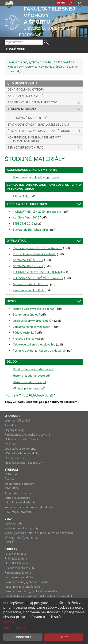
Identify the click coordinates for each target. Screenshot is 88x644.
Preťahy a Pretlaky (25, 339)
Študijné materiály (22, 109)
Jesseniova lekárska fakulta (22, 587)
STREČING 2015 (23, 224)
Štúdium (11, 470)
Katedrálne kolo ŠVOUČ (26, 96)
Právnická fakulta (16, 558)
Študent (10, 479)
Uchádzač (11, 474)
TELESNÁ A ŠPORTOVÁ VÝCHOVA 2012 (38, 278)
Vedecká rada (14, 523)
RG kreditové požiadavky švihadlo (35, 254)
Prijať (63, 637)
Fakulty (11, 549)
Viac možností (14, 628)
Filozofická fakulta (16, 563)
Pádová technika (24, 333)
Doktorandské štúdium (19, 484)
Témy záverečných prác (26, 147)
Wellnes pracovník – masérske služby (29, 507)
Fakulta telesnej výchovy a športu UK (31, 62)
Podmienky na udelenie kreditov (32, 102)
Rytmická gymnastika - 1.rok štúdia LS (38, 248)
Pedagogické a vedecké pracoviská (27, 435)
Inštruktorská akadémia (20, 502)
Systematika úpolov (26, 315)
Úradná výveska (15, 458)
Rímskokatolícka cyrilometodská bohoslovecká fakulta (40, 596)
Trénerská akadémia (18, 493)
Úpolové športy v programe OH (33, 321)
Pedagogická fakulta (18, 573)
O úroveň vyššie (24, 83)
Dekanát (10, 444)
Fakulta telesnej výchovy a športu (26, 582)
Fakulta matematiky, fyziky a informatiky (31, 591)
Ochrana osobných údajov (22, 439)
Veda (8, 519)
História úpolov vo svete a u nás (34, 309)
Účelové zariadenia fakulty (22, 453)
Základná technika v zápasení (32, 327)
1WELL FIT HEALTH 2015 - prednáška (37, 212)
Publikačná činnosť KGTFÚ (28, 118)
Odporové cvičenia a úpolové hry (34, 344)
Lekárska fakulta (15, 554)
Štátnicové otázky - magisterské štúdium (39, 131)
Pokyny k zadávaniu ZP (30, 395)
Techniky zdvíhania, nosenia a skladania (39, 351)
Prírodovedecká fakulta (20, 568)
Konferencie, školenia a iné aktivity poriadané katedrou (34, 139)
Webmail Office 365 (17, 420)
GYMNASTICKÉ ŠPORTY (28, 260)
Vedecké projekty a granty (22, 528)
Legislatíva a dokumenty (20, 449)
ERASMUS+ (12, 488)
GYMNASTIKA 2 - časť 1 (28, 266)
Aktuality (10, 425)
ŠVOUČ (9, 542)
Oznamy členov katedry (26, 89)
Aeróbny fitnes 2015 (26, 217)
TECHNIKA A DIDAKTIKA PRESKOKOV (37, 272)
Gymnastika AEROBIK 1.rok (30, 284)
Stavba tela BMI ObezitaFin (30, 230)
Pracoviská (65, 62)
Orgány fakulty (14, 430)
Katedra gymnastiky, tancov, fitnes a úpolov (36, 67)
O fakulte (12, 416)
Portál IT (63, 3)
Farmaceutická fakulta (19, 577)
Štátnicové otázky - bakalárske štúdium (38, 125)
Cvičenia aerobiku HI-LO (29, 290)
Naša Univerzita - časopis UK (23, 463)
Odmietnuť (23, 637)
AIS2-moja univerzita (18, 512)
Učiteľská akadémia (17, 498)
